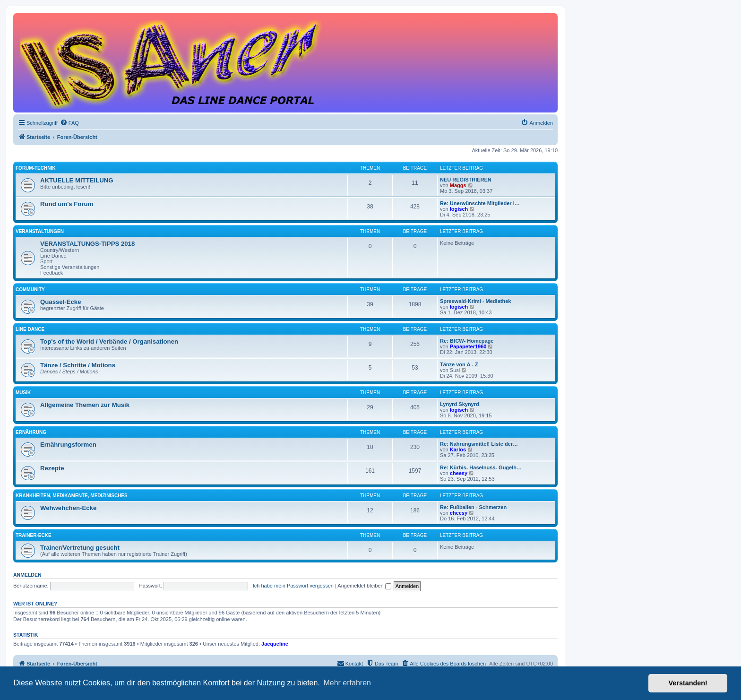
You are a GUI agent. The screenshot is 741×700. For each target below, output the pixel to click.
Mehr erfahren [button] (347, 683)
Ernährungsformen (68, 445)
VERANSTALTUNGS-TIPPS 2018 (87, 244)
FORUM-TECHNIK (35, 168)
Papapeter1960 (468, 346)
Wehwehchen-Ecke (68, 508)
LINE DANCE (30, 329)
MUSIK (23, 393)
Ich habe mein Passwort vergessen (293, 586)
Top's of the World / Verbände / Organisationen (109, 341)
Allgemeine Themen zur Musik (85, 405)
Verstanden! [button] (688, 683)
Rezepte (52, 468)
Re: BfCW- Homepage (467, 341)
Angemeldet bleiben (364, 586)
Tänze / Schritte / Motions (78, 365)
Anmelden (27, 575)
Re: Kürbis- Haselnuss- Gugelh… (481, 467)
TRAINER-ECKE (34, 535)
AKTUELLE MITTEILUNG (77, 180)
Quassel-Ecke (61, 302)
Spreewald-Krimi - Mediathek (475, 301)
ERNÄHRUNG (31, 432)
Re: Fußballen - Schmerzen (473, 507)
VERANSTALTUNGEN (40, 231)
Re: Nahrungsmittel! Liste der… (479, 444)
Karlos (458, 449)
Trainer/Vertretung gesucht (80, 548)
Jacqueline (275, 644)
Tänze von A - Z (459, 364)
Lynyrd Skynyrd (460, 404)
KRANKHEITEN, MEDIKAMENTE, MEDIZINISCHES (72, 496)
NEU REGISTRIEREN (466, 180)
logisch (459, 209)
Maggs (458, 185)
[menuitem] (69, 123)
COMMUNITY (30, 290)
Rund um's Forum (67, 204)
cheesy (459, 473)
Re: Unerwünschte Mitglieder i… (480, 203)
